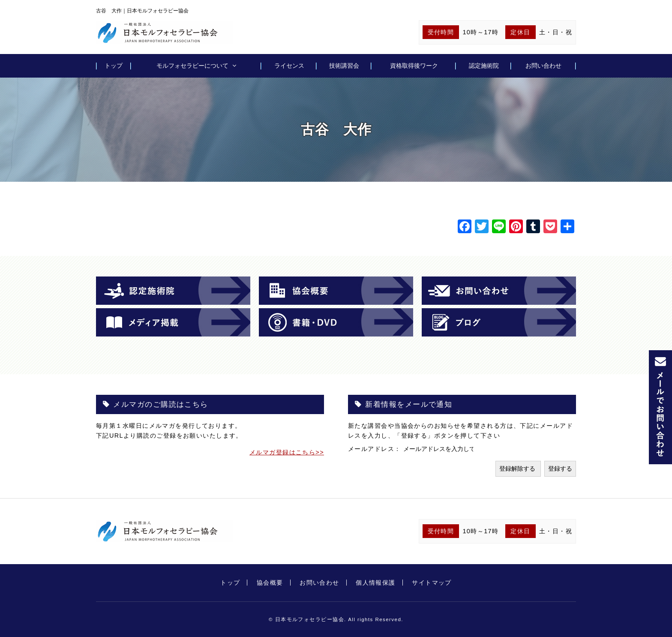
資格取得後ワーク (414, 66)
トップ (114, 66)
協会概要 (270, 583)
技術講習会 (344, 66)
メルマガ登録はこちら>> (287, 452)
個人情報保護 (376, 583)
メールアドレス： (376, 449)
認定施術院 (484, 66)
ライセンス (289, 66)
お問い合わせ (543, 66)
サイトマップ (432, 583)
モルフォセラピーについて (192, 66)
